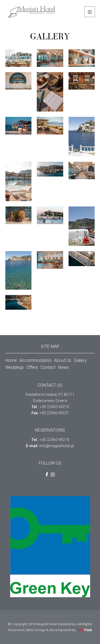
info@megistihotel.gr (57, 446)
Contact (48, 367)
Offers (32, 367)
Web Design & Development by (59, 630)
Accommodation (35, 360)
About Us (63, 360)
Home (11, 360)
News (63, 367)
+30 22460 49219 (54, 407)
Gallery (80, 360)
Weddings (15, 367)
